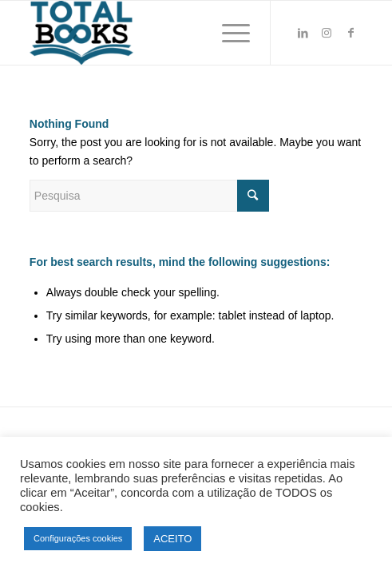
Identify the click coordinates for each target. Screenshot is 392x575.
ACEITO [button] (172, 539)
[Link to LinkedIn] (303, 33)
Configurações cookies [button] (78, 538)
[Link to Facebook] (350, 33)
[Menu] (228, 33)
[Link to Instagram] (327, 33)
